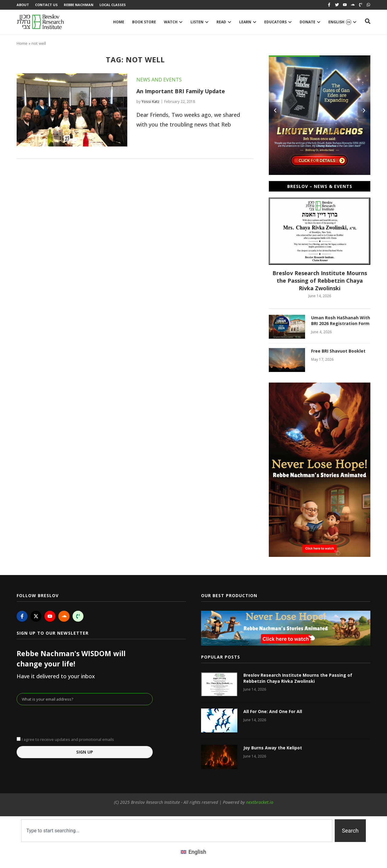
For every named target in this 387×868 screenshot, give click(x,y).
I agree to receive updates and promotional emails (68, 739)
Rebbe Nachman (79, 5)
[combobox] (177, 831)
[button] (275, 110)
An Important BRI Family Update (181, 91)
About (23, 5)
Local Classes (113, 5)
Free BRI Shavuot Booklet (338, 351)
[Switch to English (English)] (193, 852)
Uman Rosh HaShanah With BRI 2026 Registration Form (341, 321)
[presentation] (63, 720)
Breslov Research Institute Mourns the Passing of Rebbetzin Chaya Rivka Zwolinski (320, 281)
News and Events (159, 80)
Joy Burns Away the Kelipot (273, 748)
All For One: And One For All (273, 711)
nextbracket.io (260, 802)
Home (22, 43)
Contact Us (46, 5)
